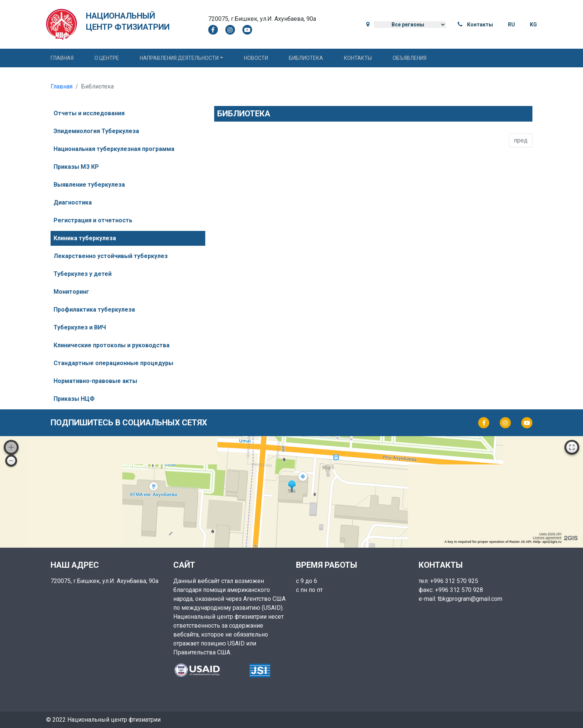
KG (533, 25)
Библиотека (306, 58)
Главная (62, 58)
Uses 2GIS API (550, 534)
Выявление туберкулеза (89, 185)
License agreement (547, 538)
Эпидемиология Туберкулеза (96, 131)
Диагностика (73, 202)
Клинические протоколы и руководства (112, 345)
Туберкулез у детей (83, 274)
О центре (107, 58)
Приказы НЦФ (74, 399)
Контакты (480, 25)
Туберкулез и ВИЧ (80, 327)
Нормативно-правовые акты (95, 381)
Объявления (410, 58)
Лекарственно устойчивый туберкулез (111, 256)
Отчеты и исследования (89, 113)
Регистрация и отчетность (93, 220)
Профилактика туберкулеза (94, 310)
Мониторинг (71, 292)
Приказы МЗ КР (76, 167)
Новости (256, 58)
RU (511, 25)
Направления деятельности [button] (179, 58)
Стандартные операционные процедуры (113, 363)
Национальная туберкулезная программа (114, 149)
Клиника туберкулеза (85, 238)
